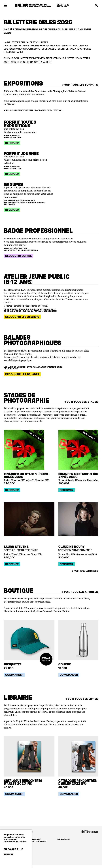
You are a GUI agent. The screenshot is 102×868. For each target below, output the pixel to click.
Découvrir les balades (22, 374)
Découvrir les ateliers (22, 317)
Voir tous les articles (80, 592)
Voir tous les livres (82, 699)
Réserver (12, 143)
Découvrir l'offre (19, 256)
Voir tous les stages (81, 402)
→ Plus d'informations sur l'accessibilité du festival (33, 110)
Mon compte (64, 839)
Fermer (9, 854)
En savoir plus (14, 849)
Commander (14, 675)
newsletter (83, 58)
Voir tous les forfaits (80, 85)
